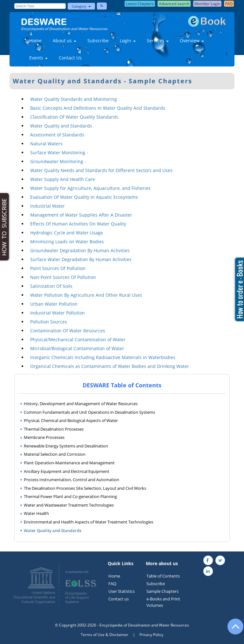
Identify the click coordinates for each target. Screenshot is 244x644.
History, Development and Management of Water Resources (81, 404)
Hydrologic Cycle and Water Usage (67, 233)
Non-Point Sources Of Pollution (63, 277)
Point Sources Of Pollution (58, 268)
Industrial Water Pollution (58, 313)
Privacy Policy (151, 635)
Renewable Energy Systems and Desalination (66, 446)
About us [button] (64, 41)
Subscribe (98, 41)
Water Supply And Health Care (63, 179)
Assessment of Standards (57, 135)
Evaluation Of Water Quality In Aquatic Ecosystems (84, 197)
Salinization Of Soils (51, 286)
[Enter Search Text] (40, 6)
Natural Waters (46, 144)
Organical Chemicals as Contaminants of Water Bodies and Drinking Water (110, 366)
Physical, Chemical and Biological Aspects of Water (71, 420)
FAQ (112, 584)
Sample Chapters (163, 591)
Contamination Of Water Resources (68, 331)
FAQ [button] (229, 4)
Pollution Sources (49, 322)
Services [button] (158, 41)
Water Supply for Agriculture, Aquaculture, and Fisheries (90, 188)
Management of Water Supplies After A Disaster (81, 215)
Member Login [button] (207, 4)
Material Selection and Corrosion (55, 454)
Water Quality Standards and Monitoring (74, 99)
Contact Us (70, 58)
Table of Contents (163, 576)
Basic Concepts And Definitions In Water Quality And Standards (98, 108)
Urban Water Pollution (54, 304)
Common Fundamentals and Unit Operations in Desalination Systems (89, 412)
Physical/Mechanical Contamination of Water (78, 339)
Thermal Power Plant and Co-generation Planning (70, 496)
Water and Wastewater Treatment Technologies (69, 505)
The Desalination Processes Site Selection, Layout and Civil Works (85, 488)
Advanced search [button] (174, 4)
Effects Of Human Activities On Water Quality (78, 224)
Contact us (119, 599)
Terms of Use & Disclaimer (105, 635)
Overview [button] (192, 41)
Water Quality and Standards (61, 126)
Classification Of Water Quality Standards (74, 117)
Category (81, 6)
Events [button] (38, 58)
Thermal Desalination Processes (54, 429)
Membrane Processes (44, 437)
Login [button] (128, 41)
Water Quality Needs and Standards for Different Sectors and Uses (101, 170)
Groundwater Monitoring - (58, 161)
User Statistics (122, 591)
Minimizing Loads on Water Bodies (67, 242)
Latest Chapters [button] (140, 4)
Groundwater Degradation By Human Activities (80, 250)
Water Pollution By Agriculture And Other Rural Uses (86, 295)
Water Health (36, 513)
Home (35, 41)
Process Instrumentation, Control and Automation (71, 480)
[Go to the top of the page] (233, 630)
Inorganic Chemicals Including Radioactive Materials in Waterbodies (103, 357)
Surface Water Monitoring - (59, 152)
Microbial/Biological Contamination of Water (77, 348)
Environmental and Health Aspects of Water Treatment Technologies (88, 522)
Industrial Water (47, 206)
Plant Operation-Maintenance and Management (69, 463)
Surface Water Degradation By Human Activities (81, 259)
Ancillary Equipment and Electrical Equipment (67, 471)
